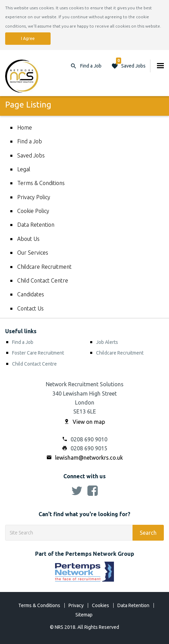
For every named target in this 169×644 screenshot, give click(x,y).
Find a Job (30, 141)
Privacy (76, 605)
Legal (24, 169)
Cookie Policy (33, 211)
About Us (28, 239)
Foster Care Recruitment (38, 353)
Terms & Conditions (41, 183)
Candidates (31, 294)
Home (25, 127)
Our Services (33, 253)
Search (148, 533)
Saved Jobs (131, 64)
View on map (84, 422)
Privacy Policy (34, 197)
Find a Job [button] (91, 66)
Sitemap (84, 615)
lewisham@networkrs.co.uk (85, 458)
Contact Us (30, 308)
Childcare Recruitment (44, 267)
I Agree (28, 38)
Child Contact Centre (43, 280)
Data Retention (36, 225)
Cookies (101, 605)
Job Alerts (107, 342)
